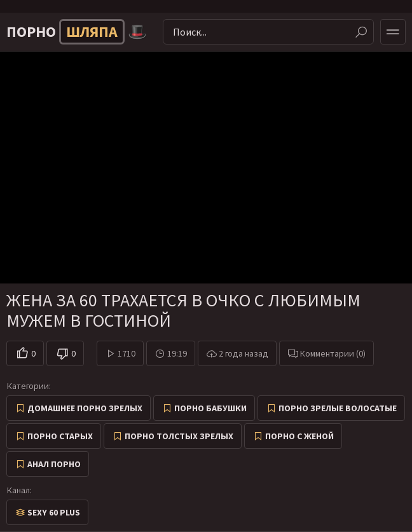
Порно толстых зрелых (179, 436)
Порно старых (60, 436)
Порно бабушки (210, 408)
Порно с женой (299, 436)
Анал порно (54, 464)
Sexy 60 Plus (54, 512)
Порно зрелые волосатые (338, 408)
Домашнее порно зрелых (85, 408)
